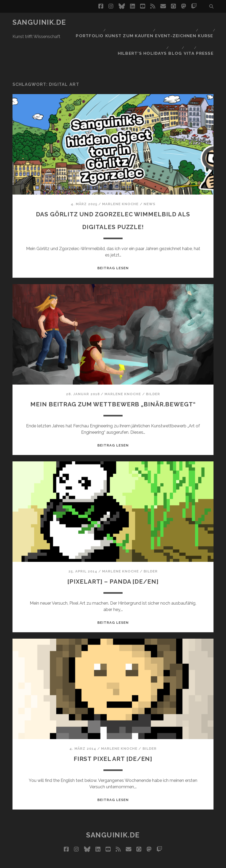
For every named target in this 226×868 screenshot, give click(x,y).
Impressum (123, 862)
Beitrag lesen (113, 238)
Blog (171, 29)
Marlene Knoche (120, 174)
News (149, 174)
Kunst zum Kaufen (130, 22)
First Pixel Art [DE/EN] (113, 741)
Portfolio (91, 22)
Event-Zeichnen (174, 22)
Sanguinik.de (39, 22)
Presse (206, 29)
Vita (188, 29)
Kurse (204, 22)
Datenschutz (153, 862)
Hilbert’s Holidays (139, 29)
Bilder (153, 364)
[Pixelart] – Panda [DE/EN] (113, 564)
